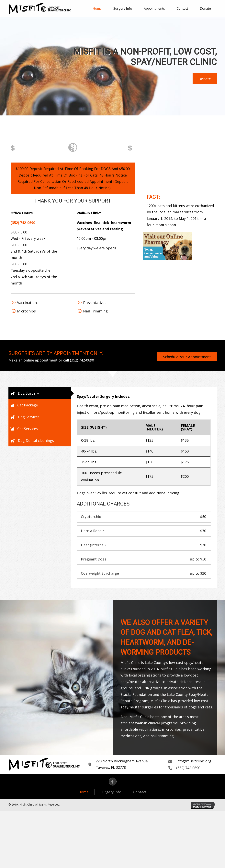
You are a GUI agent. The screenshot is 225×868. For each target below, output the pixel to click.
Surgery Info (111, 792)
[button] (205, 79)
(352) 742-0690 (82, 360)
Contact (140, 792)
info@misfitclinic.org (194, 761)
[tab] (40, 393)
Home (83, 792)
